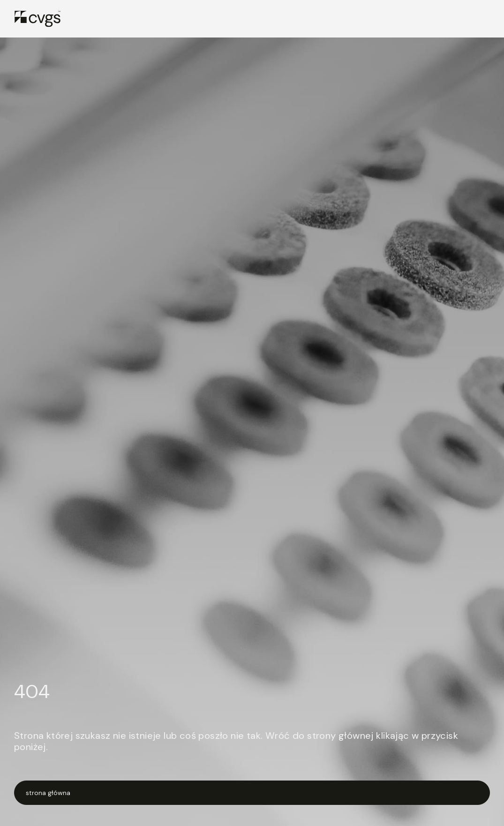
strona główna (48, 793)
